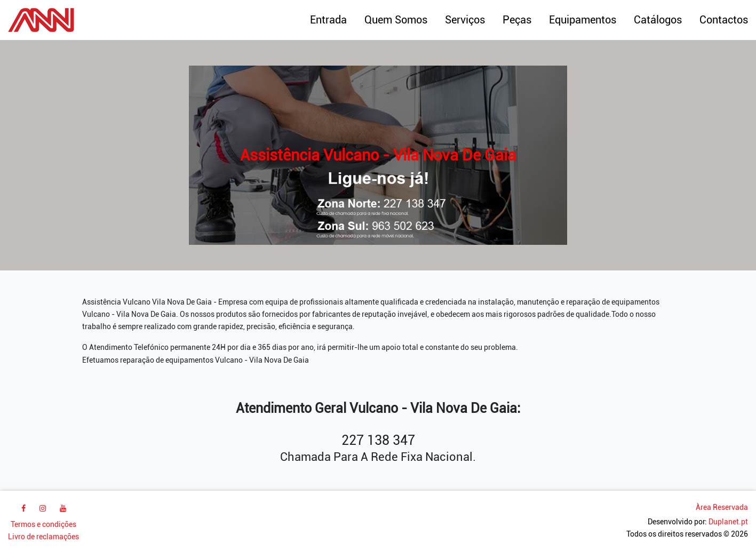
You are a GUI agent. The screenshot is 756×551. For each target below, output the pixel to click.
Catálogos (658, 20)
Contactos (724, 20)
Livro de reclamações (43, 537)
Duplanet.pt (728, 522)
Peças (517, 20)
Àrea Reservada (722, 508)
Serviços (465, 20)
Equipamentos (583, 20)
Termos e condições (43, 525)
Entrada (328, 20)
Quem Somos (396, 20)
